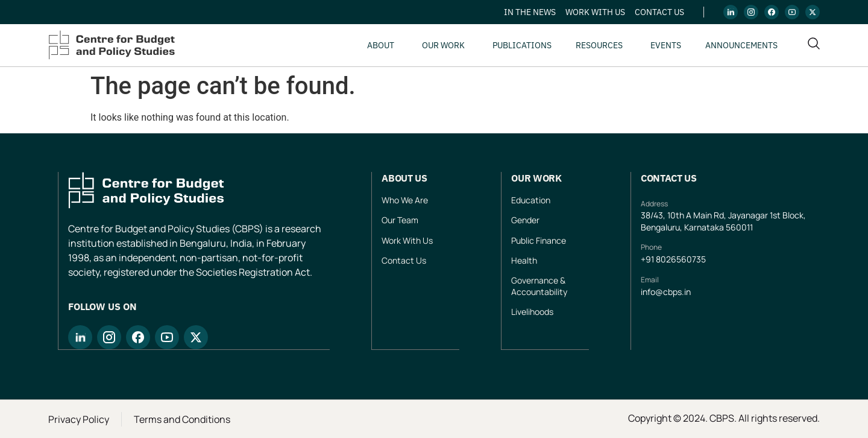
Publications (522, 45)
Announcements (741, 45)
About (381, 45)
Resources (599, 45)
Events (666, 45)
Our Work (443, 45)
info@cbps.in (666, 292)
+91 (648, 259)
